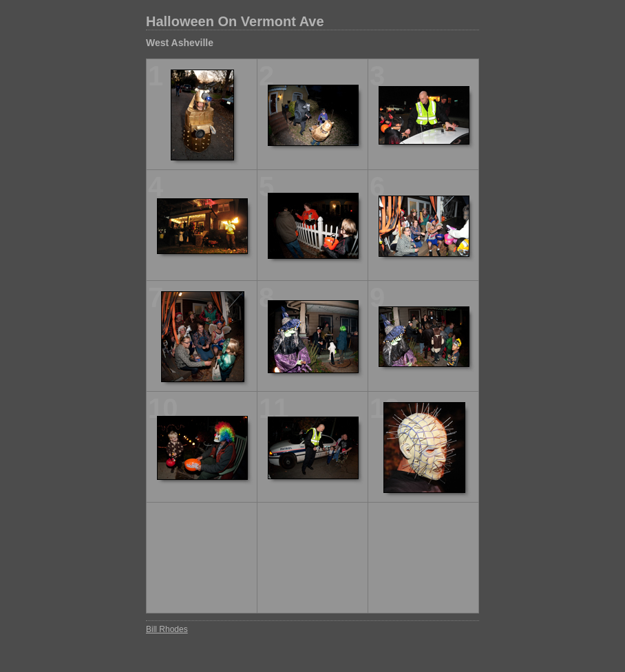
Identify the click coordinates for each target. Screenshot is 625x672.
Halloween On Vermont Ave (235, 21)
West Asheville (180, 43)
